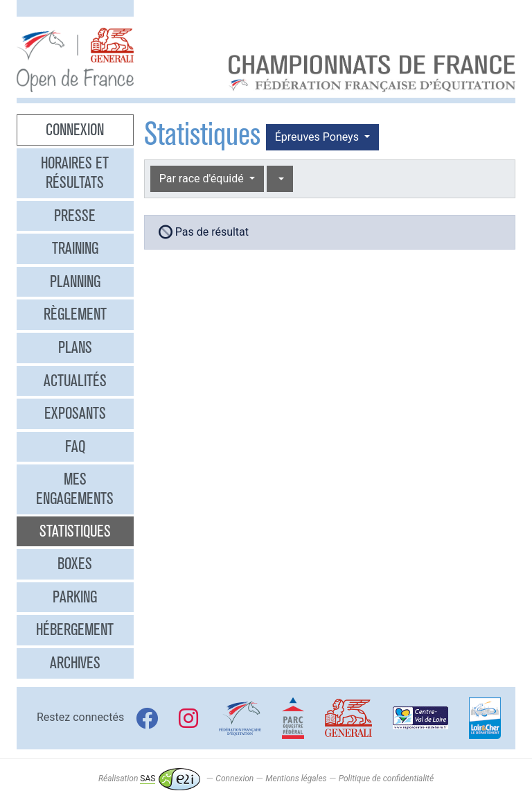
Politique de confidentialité (386, 778)
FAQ (75, 446)
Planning (75, 281)
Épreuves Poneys (318, 137)
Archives (75, 663)
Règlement (75, 314)
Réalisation (149, 778)
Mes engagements (75, 489)
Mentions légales (296, 778)
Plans (75, 347)
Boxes (75, 564)
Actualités (75, 381)
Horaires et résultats (75, 173)
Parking (75, 597)
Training (75, 248)
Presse (75, 216)
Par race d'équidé (203, 179)
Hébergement (75, 629)
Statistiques (75, 531)
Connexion (75, 130)
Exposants (75, 413)
